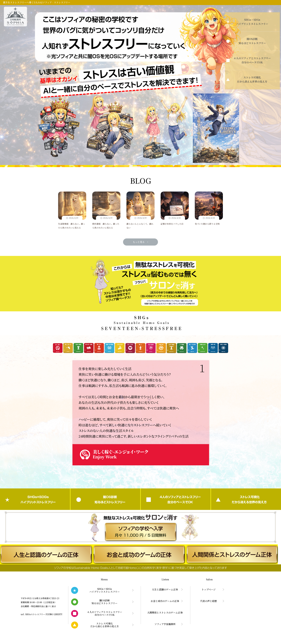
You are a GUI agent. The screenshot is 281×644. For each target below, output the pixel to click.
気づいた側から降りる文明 (209, 209)
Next (207, 414)
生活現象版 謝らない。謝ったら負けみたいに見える (72, 211)
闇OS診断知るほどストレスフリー (105, 499)
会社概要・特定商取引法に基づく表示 (38, 606)
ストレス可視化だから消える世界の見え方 (246, 499)
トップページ (209, 589)
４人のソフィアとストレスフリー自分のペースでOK (176, 499)
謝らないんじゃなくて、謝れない (140, 211)
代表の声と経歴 (209, 601)
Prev (74, 414)
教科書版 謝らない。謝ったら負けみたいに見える (106, 211)
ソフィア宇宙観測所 (165, 624)
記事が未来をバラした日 (175, 209)
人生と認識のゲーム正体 (165, 589)
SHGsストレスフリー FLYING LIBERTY (44, 614)
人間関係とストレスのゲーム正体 (165, 613)
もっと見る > (141, 242)
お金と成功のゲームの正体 (165, 601)
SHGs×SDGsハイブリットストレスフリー (35, 499)
